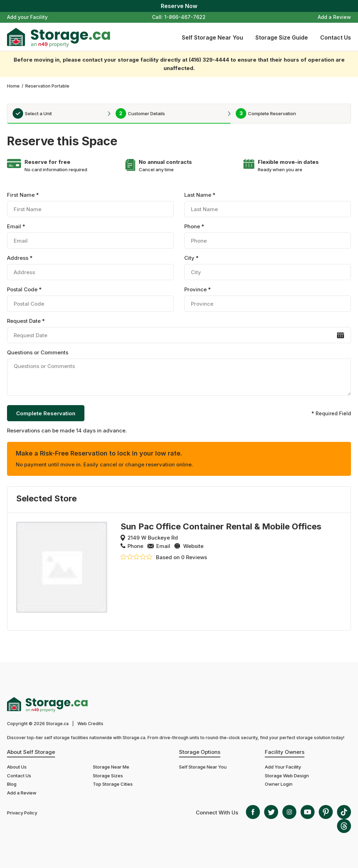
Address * (90, 267)
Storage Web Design (287, 776)
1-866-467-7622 (185, 17)
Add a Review (334, 17)
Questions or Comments (179, 374)
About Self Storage (31, 752)
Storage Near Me (111, 767)
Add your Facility (27, 17)
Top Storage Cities (113, 784)
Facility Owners (285, 752)
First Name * (90, 204)
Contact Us (336, 37)
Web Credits (90, 724)
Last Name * (267, 204)
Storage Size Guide (282, 37)
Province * (267, 299)
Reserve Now (179, 6)
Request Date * (179, 330)
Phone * (267, 236)
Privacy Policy (22, 813)
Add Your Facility (283, 767)
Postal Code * (90, 299)
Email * (90, 236)
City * (267, 267)
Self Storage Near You (212, 37)
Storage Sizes (108, 776)
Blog (12, 784)
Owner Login (279, 784)
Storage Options (200, 752)
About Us (17, 767)
